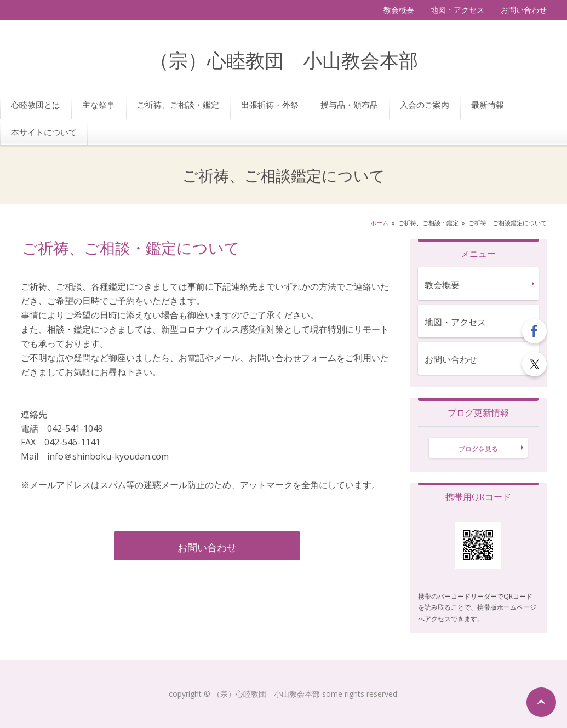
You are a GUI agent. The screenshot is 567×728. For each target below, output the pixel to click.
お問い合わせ (524, 10)
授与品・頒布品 (349, 105)
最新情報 (488, 105)
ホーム (379, 223)
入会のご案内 (425, 105)
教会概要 (399, 10)
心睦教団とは (36, 105)
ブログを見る (478, 449)
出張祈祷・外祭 (270, 105)
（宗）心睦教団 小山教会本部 (284, 62)
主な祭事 (99, 105)
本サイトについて (44, 132)
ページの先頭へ (541, 702)
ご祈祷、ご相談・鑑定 (178, 105)
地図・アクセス (457, 10)
